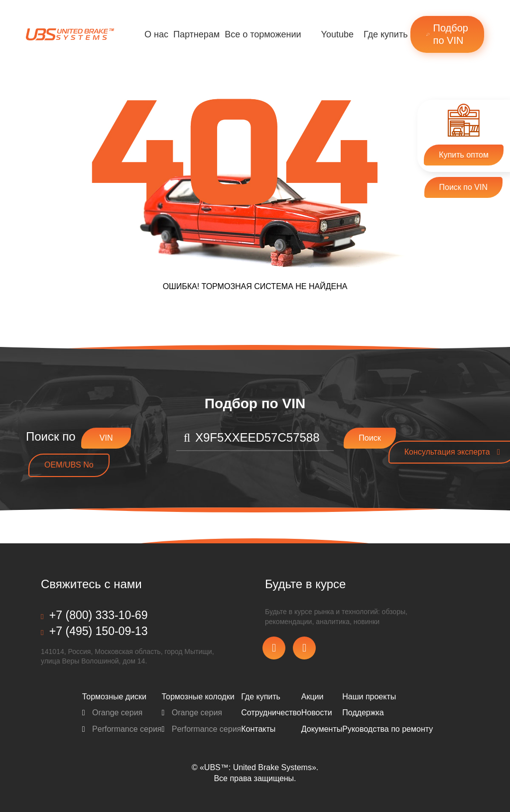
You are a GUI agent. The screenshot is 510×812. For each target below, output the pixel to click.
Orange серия (113, 713)
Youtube (337, 34)
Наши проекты (369, 697)
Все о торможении (263, 34)
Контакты (258, 729)
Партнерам (196, 34)
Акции (313, 697)
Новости (317, 713)
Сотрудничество (271, 713)
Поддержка (363, 713)
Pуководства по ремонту (387, 729)
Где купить (386, 34)
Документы (322, 729)
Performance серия (122, 729)
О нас (156, 34)
